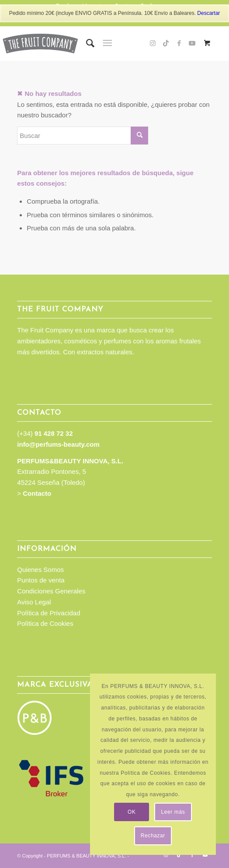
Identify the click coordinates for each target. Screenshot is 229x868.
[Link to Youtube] (192, 43)
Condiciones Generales (51, 591)
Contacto (37, 493)
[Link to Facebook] (179, 43)
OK (132, 812)
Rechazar (153, 836)
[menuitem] (86, 43)
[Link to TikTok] (166, 43)
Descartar (208, 13)
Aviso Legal (34, 602)
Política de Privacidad (49, 613)
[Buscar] (86, 43)
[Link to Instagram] (153, 43)
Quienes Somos (40, 570)
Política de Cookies (45, 623)
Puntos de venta (41, 580)
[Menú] (107, 43)
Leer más (173, 812)
